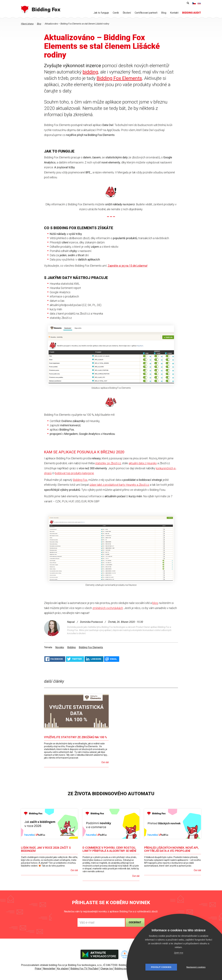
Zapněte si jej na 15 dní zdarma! (128, 266)
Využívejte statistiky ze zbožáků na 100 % (75, 737)
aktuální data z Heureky (143, 463)
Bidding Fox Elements (119, 78)
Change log (107, 969)
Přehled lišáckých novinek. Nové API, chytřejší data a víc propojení (171, 849)
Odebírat (135, 922)
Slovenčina (199, 3)
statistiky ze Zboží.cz (108, 463)
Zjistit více (179, 953)
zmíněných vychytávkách (108, 608)
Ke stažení (63, 969)
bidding (90, 72)
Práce (38, 969)
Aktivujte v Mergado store (99, 954)
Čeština (194, 3)
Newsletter (49, 969)
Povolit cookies (161, 967)
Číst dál (105, 762)
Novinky (60, 647)
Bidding (71, 647)
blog (155, 603)
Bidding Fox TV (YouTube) (85, 969)
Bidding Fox (80, 480)
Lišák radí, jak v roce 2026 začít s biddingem (46, 849)
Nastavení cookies (196, 967)
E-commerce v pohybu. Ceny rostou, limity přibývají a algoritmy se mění (109, 849)
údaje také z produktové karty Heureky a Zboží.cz (119, 485)
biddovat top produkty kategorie (74, 473)
